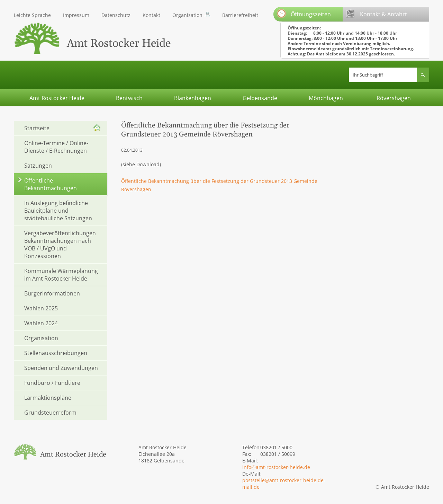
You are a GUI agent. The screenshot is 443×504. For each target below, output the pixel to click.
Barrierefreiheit (240, 15)
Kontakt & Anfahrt (377, 14)
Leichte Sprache (32, 15)
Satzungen (38, 166)
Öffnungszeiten (304, 14)
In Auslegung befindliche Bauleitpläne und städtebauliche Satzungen (58, 211)
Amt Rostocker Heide (57, 98)
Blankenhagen (193, 98)
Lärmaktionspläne (48, 398)
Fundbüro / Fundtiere (52, 383)
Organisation (187, 15)
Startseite (37, 128)
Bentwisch (129, 98)
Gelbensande (260, 98)
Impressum (76, 15)
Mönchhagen (326, 98)
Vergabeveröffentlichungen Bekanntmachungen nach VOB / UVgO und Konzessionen (60, 245)
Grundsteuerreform (50, 413)
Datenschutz (116, 15)
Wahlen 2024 (41, 323)
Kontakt (151, 15)
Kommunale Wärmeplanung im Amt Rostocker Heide (61, 275)
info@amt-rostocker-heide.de (276, 467)
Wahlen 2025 (41, 308)
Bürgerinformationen (52, 293)
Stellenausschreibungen (56, 353)
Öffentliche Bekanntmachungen (51, 184)
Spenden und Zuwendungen (61, 368)
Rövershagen (394, 98)
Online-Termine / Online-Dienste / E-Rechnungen (56, 147)
